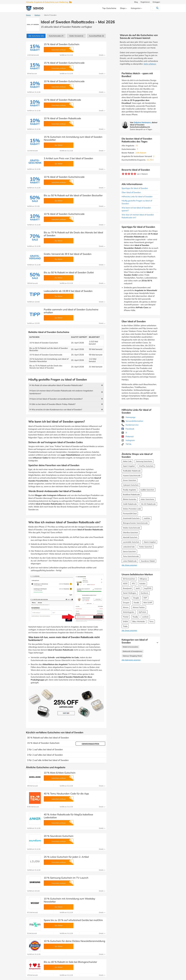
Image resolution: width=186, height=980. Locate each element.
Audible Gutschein (147, 490)
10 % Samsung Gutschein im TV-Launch (66, 878)
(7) (56, 36)
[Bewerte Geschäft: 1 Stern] (123, 174)
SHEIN (125, 622)
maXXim (147, 518)
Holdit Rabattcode (130, 504)
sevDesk (145, 617)
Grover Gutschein (129, 480)
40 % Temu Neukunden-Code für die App (66, 794)
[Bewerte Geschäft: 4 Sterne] (132, 174)
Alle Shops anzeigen (129, 565)
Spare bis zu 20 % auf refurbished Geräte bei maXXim (73, 920)
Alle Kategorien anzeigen (131, 660)
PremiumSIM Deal (130, 514)
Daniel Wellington (130, 593)
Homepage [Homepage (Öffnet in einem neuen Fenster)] (129, 417)
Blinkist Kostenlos (130, 499)
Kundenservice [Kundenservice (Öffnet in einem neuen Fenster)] (130, 425)
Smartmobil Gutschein (131, 518)
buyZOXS (148, 588)
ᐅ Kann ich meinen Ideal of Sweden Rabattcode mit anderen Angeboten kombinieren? (61, 392)
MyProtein (142, 612)
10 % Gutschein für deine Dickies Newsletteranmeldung (74, 941)
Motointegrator (129, 612)
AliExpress (143, 579)
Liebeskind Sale (129, 547)
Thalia (125, 626)
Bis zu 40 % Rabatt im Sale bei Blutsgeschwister (70, 962)
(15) (36, 36)
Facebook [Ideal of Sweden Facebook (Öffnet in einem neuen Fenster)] (128, 429)
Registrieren (145, 2)
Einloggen (156, 2)
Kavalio (136, 603)
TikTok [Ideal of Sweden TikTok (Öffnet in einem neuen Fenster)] (126, 444)
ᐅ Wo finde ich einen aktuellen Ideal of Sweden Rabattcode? (56, 385)
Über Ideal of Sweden (131, 192)
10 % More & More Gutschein (60, 773)
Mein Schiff (148, 603)
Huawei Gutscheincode (132, 476)
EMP (145, 598)
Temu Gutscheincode (131, 556)
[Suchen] (153, 8)
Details (102, 55)
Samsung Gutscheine (144, 461)
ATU (133, 584)
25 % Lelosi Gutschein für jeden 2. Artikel (66, 857)
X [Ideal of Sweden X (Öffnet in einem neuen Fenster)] (124, 433)
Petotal (126, 617)
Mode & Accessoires (130, 647)
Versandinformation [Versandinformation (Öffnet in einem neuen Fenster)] (132, 421)
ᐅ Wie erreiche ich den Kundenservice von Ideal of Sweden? (56, 410)
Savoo (28, 15)
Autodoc (142, 584)
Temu (151, 622)
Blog (136, 2)
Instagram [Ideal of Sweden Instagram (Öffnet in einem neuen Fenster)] (128, 440)
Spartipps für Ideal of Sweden (135, 188)
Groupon (126, 603)
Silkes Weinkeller (139, 622)
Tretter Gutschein (146, 547)
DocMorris (144, 593)
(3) (96, 36)
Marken (37, 15)
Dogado (126, 598)
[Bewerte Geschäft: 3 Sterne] (129, 174)
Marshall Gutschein (130, 537)
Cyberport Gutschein (131, 485)
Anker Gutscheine (147, 499)
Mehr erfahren (150, 64)
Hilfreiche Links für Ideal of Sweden (137, 196)
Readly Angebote (129, 490)
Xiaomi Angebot (150, 542)
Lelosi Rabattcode (130, 561)
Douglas (136, 598)
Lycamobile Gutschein (131, 542)
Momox (126, 607)
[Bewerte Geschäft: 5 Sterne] (135, 174)
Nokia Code (127, 461)
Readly (135, 617)
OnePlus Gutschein (146, 466)
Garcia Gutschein (129, 552)
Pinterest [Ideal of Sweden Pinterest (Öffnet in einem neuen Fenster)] (128, 436)
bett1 (138, 588)
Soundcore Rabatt (148, 561)
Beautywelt (127, 588)
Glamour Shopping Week (132, 656)
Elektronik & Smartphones (133, 651)
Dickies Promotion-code (132, 509)
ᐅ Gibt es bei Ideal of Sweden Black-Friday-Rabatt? (52, 404)
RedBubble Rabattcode (132, 471)
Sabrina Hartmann (142, 122)
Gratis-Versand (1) (76, 36)
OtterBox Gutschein (130, 533)
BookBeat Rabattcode (131, 495)
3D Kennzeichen (129, 579)
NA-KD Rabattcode (148, 504)
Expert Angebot (129, 466)
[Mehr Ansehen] (157, 643)
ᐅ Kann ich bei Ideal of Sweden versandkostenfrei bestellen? (56, 399)
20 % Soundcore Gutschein (59, 836)
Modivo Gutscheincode (131, 528)
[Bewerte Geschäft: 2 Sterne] (126, 174)
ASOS (125, 584)
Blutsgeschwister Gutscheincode (135, 523)
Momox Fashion (139, 607)
